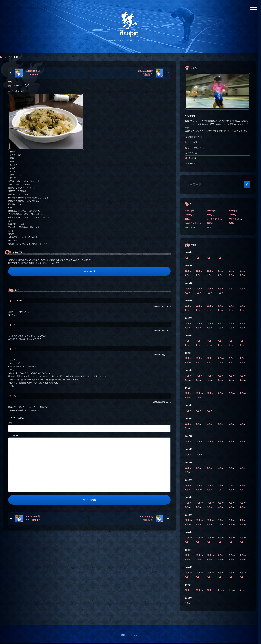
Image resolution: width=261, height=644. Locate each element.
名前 (10, 423)
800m (232, 211)
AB (15, 325)
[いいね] (89, 271)
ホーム (7, 57)
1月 (220, 258)
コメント (13, 436)
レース (188, 211)
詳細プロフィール (195, 137)
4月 (187, 258)
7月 (242, 271)
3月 (198, 258)
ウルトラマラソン (192, 223)
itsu (15, 349)
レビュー (189, 227)
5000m (232, 215)
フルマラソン (235, 219)
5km (209, 215)
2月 (209, 258)
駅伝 (209, 223)
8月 (231, 271)
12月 (187, 271)
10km (188, 219)
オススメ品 (192, 153)
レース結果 (192, 142)
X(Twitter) (192, 158)
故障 (231, 223)
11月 (198, 271)
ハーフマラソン (214, 219)
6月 (187, 275)
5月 (198, 275)
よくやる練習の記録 (196, 148)
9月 (220, 271)
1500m (188, 215)
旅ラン (210, 211)
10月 (209, 271)
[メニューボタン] (254, 7)
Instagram (192, 163)
